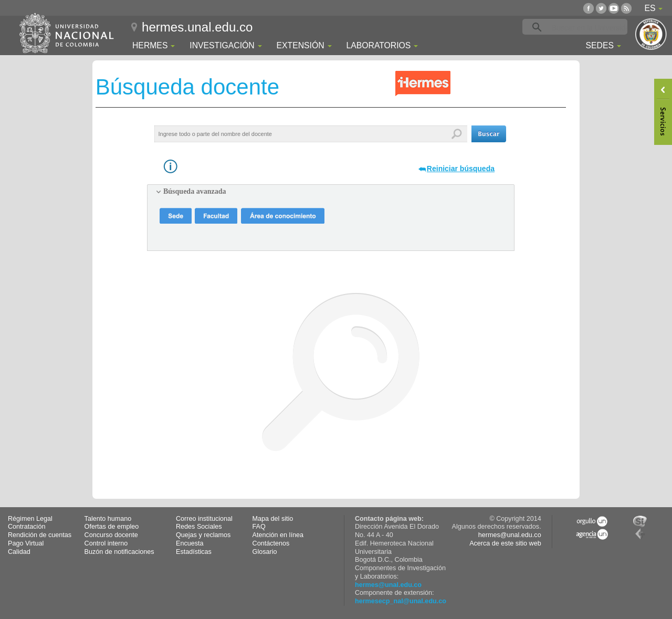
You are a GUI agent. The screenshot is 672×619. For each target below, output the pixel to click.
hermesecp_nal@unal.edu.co (401, 601)
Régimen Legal (30, 519)
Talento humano (108, 519)
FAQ (259, 527)
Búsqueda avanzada (195, 191)
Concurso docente (111, 535)
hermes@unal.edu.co (388, 585)
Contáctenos (271, 543)
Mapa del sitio (273, 519)
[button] (489, 134)
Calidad (19, 552)
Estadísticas (194, 552)
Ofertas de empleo (112, 527)
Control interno (106, 543)
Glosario (265, 552)
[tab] (331, 192)
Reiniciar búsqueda (461, 169)
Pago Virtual (26, 543)
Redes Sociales (199, 527)
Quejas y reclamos (203, 535)
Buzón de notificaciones (119, 552)
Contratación (27, 527)
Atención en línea (278, 535)
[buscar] (591, 27)
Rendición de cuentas (40, 535)
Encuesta (190, 543)
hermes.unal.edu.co (197, 27)
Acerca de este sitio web (505, 543)
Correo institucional (204, 519)
